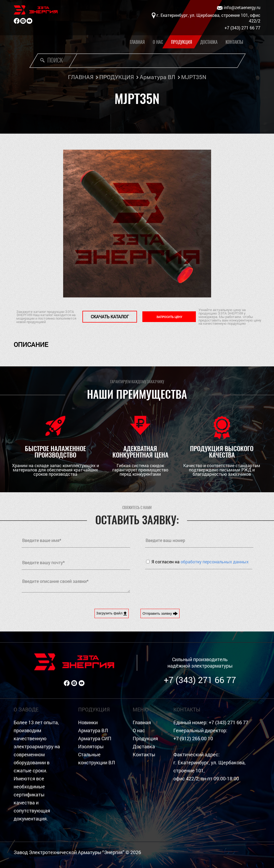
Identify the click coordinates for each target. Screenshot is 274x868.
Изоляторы (91, 747)
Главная (137, 42)
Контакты (234, 42)
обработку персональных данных (215, 562)
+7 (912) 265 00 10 (193, 739)
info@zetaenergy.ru (239, 8)
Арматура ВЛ (157, 77)
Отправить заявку (160, 614)
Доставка (209, 42)
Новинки (88, 722)
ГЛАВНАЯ (81, 77)
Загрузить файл (112, 613)
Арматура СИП (95, 739)
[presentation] (186, 585)
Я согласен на (200, 562)
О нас (158, 42)
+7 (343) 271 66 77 (200, 680)
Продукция (182, 42)
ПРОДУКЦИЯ (117, 77)
